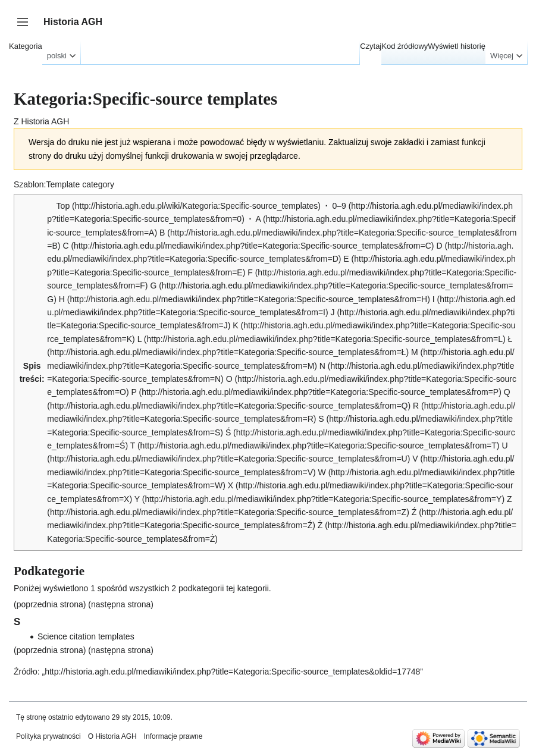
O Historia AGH (112, 736)
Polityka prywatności (48, 736)
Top (63, 206)
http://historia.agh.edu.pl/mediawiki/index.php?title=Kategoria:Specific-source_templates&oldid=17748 (232, 672)
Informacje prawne (173, 736)
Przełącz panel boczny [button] (26, 28)
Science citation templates (86, 636)
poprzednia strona (50, 604)
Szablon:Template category (64, 184)
